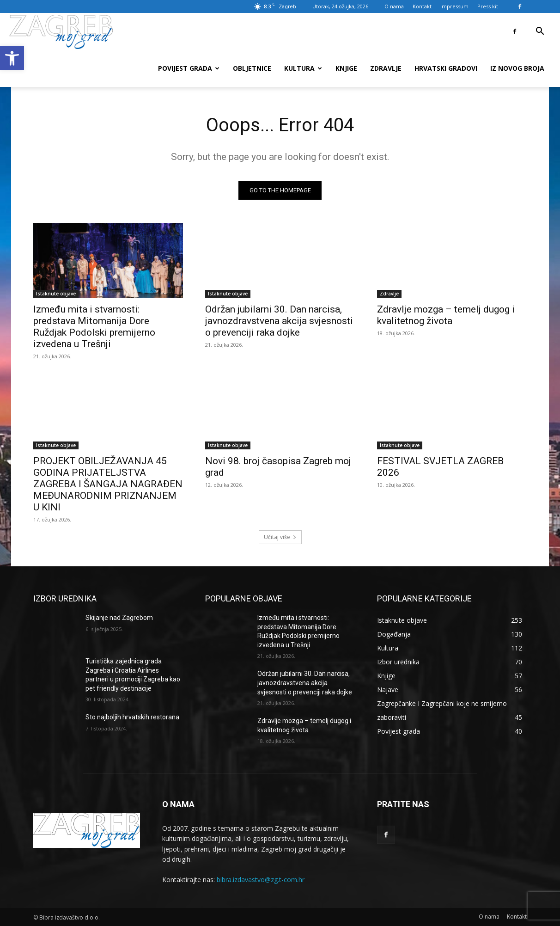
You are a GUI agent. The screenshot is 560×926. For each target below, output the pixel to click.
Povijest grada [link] (189, 68)
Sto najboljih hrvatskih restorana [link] (132, 717)
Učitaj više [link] (280, 537)
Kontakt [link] (422, 6)
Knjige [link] (346, 68)
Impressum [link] (454, 6)
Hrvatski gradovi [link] (446, 68)
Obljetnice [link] (252, 68)
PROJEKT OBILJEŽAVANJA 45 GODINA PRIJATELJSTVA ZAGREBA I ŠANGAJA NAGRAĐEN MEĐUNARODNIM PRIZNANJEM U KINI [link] (108, 484)
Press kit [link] (488, 6)
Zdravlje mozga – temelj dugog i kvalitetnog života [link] (446, 315)
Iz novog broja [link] (517, 68)
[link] (12, 58)
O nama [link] (394, 6)
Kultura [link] (303, 68)
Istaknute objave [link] (56, 294)
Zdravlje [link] (386, 68)
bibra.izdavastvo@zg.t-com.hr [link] (261, 880)
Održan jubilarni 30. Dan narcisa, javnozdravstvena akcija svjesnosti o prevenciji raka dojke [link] (279, 321)
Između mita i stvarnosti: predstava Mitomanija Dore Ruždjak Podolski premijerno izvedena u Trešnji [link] (94, 327)
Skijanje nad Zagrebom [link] (119, 618)
